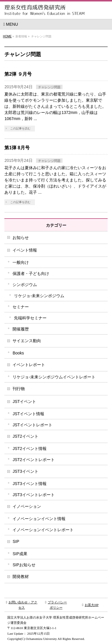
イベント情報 (25, 250)
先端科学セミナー (30, 318)
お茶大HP (90, 605)
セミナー (21, 307)
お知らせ (21, 238)
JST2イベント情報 (30, 449)
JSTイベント (24, 401)
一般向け (21, 262)
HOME (7, 36)
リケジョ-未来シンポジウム (39, 296)
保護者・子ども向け (31, 273)
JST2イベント (25, 436)
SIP (16, 541)
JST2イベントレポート (34, 460)
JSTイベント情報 (28, 414)
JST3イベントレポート (34, 495)
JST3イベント (25, 471)
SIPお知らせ (24, 565)
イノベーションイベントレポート (43, 530)
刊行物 (19, 389)
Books (18, 353)
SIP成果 (20, 554)
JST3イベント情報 (30, 484)
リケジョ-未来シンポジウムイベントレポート (54, 377)
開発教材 (21, 577)
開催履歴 (21, 329)
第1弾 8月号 (17, 148)
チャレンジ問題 (49, 87)
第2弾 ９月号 (18, 74)
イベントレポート (29, 365)
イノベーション (27, 506)
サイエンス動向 (27, 341)
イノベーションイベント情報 (39, 519)
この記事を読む (20, 128)
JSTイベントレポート (32, 425)
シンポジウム (25, 285)
